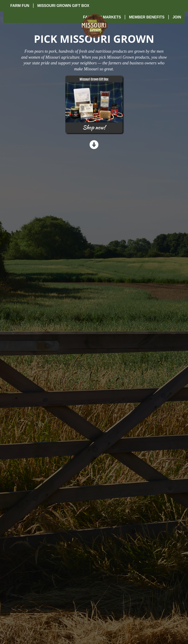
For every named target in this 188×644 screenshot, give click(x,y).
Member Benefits (147, 17)
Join (177, 17)
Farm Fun (20, 6)
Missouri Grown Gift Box (63, 6)
